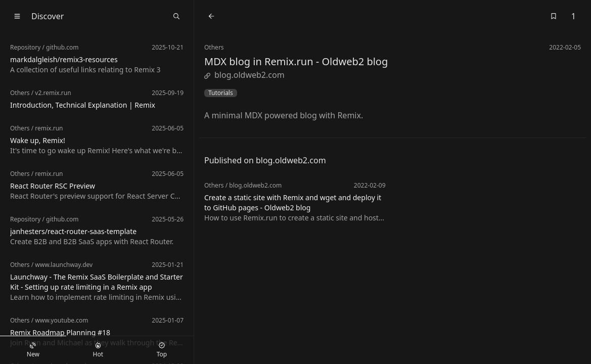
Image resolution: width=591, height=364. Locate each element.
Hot (98, 350)
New (33, 350)
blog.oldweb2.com (244, 75)
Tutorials (221, 93)
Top (162, 350)
